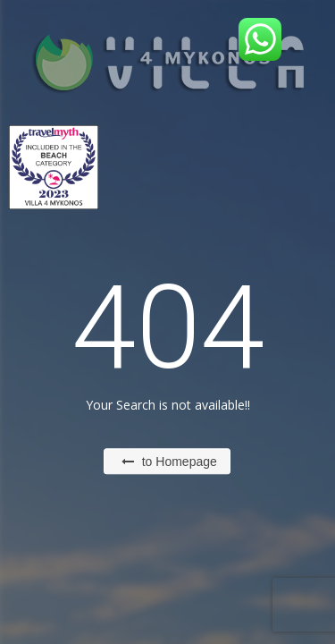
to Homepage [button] (169, 462)
